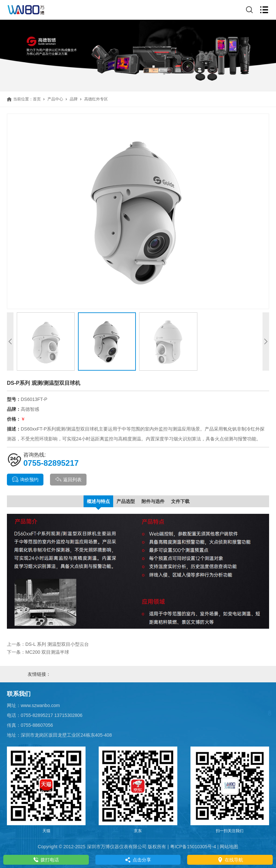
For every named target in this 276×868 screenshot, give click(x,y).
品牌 (74, 99)
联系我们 (19, 694)
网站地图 (229, 847)
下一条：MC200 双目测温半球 (38, 652)
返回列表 (68, 480)
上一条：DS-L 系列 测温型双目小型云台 (48, 644)
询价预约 (25, 480)
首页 (37, 99)
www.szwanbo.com (40, 705)
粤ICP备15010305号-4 (193, 847)
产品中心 (55, 99)
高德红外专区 (96, 99)
